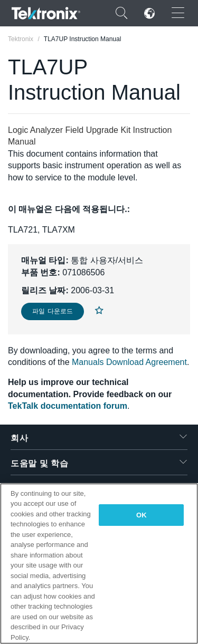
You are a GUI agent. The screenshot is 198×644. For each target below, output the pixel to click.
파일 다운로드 (53, 311)
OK (142, 515)
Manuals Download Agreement (129, 362)
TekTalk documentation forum (68, 406)
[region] (99, 564)
